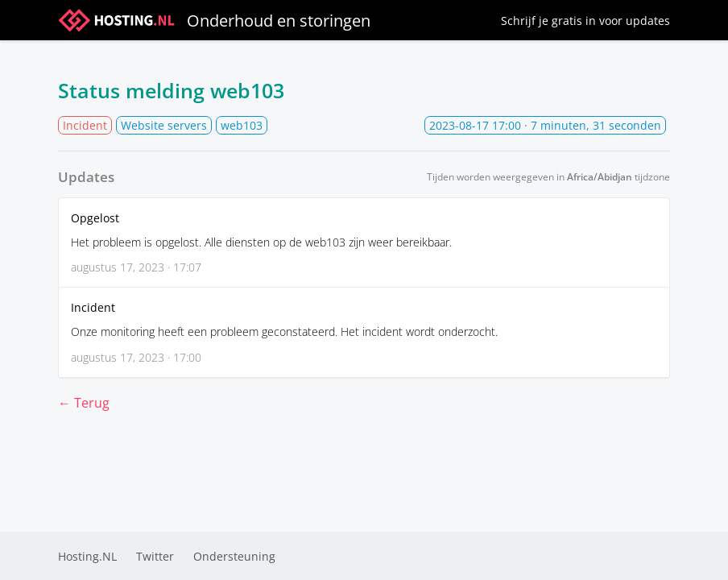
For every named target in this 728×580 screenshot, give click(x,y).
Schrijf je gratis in (585, 21)
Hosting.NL (87, 556)
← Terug (84, 403)
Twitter (155, 556)
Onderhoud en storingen (214, 20)
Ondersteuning (234, 556)
